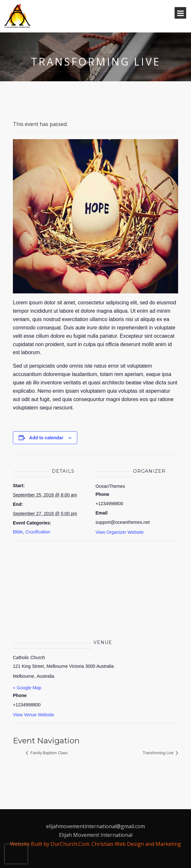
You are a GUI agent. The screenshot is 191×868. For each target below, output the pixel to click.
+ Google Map (27, 688)
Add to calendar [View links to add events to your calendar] (46, 438)
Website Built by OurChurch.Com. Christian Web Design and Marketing (95, 844)
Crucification (38, 532)
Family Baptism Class (48, 753)
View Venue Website (33, 715)
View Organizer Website (120, 532)
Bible (18, 532)
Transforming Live (159, 753)
